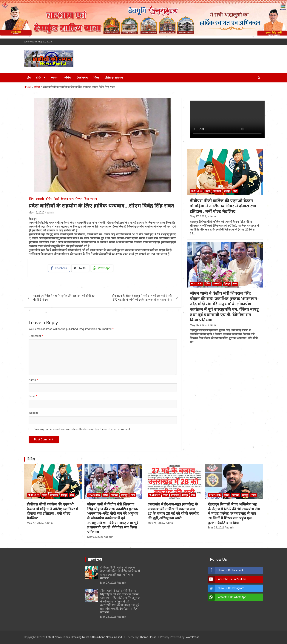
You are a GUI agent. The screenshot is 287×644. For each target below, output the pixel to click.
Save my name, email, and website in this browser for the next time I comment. (82, 430)
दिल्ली (56, 199)
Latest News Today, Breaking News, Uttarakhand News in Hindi (84, 637)
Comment (36, 336)
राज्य (72, 199)
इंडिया (39, 78)
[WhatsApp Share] (102, 268)
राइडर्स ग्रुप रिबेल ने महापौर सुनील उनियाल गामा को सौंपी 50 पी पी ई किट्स (64, 298)
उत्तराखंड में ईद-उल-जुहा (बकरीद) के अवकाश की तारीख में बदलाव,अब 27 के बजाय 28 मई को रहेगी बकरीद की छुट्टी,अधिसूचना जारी (173, 511)
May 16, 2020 (36, 213)
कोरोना (67, 78)
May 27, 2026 (198, 216)
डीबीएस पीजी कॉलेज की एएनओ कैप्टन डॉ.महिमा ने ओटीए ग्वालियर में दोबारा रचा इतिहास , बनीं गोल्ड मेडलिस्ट (223, 206)
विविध (31, 459)
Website (34, 413)
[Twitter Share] (80, 268)
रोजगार (79, 199)
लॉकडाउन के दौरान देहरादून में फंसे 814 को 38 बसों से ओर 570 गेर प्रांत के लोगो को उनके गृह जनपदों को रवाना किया (142, 298)
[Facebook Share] (59, 268)
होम (29, 78)
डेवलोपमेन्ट (82, 78)
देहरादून (64, 199)
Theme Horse (148, 637)
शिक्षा (96, 78)
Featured (197, 191)
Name (33, 380)
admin (50, 213)
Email (33, 397)
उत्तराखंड (40, 199)
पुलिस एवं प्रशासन (114, 78)
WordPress (193, 637)
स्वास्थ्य (55, 78)
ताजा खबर (95, 560)
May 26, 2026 (198, 325)
